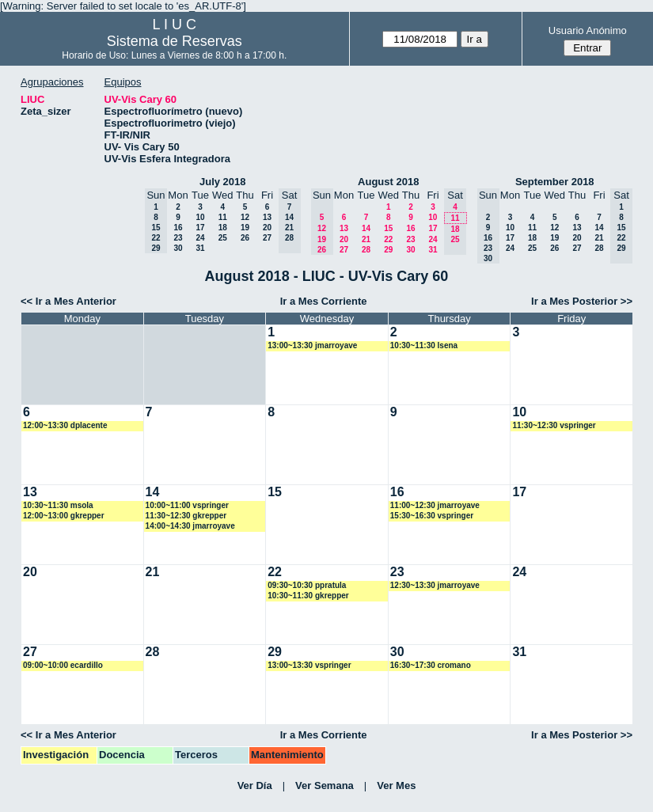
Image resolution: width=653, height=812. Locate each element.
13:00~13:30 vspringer (309, 665)
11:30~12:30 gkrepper (186, 516)
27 (267, 238)
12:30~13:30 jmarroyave (435, 585)
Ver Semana (325, 785)
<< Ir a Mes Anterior (68, 301)
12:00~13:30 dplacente (65, 425)
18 (223, 228)
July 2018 (223, 182)
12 (245, 217)
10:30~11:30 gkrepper (308, 596)
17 (200, 228)
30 (178, 248)
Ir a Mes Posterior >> (582, 301)
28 (366, 250)
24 (200, 238)
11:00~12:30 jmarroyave (435, 505)
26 (245, 238)
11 (223, 217)
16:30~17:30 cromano (431, 665)
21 (366, 239)
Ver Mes (396, 785)
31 (200, 248)
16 (178, 228)
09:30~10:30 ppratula (307, 585)
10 (200, 217)
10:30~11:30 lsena (424, 345)
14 (366, 228)
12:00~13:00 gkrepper (64, 516)
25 (223, 238)
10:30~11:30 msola (58, 505)
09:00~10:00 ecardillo (63, 665)
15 (388, 228)
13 (267, 217)
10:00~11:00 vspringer (187, 505)
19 (245, 228)
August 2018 (388, 182)
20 (267, 228)
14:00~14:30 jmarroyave (190, 526)
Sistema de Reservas (175, 41)
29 (388, 250)
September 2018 (555, 182)
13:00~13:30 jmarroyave (312, 345)
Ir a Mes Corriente (324, 301)
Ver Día (255, 785)
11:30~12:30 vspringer (554, 425)
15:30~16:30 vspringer (432, 516)
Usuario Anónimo (588, 30)
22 (388, 239)
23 (178, 238)
